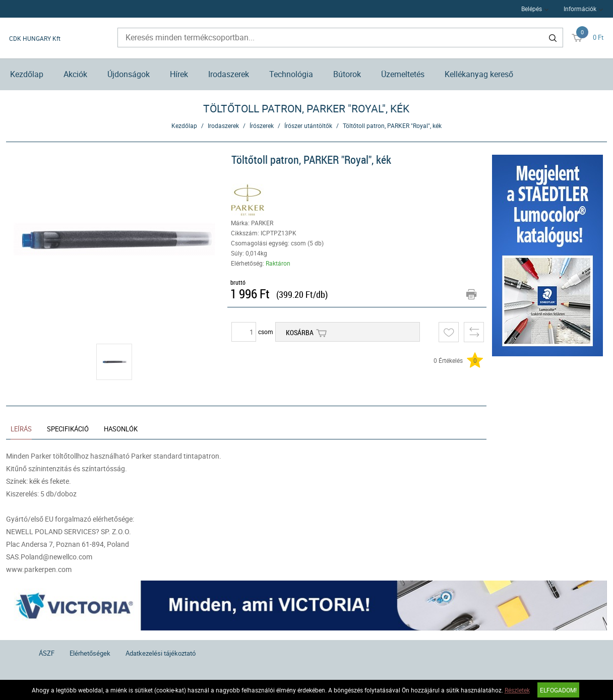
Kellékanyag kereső (479, 74)
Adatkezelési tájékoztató (161, 653)
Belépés (532, 9)
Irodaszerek (229, 74)
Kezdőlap (27, 74)
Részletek (517, 690)
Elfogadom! (558, 690)
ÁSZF (47, 653)
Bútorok (347, 74)
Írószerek (262, 125)
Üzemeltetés (403, 74)
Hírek (179, 74)
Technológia (291, 74)
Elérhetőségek (90, 653)
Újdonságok (129, 74)
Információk (580, 9)
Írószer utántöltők (308, 125)
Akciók (75, 74)
